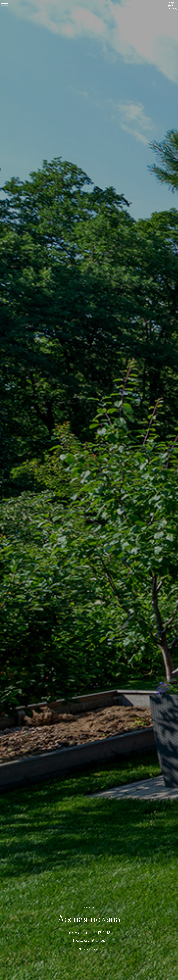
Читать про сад (89, 949)
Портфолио (89, 908)
